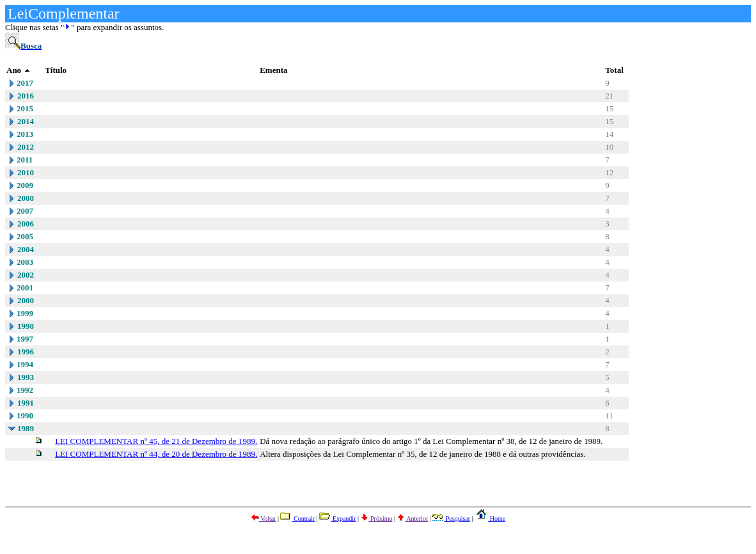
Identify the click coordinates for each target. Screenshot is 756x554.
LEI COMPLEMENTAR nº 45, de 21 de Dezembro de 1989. (156, 441)
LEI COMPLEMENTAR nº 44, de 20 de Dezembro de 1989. (156, 454)
